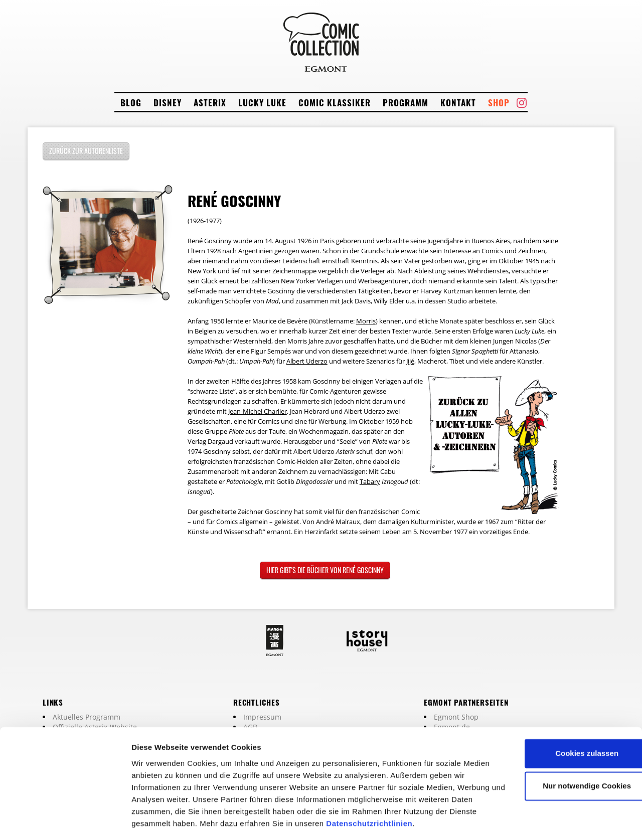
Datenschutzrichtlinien (175, 793)
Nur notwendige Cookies (558, 743)
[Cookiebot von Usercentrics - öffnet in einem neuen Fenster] (65, 820)
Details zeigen (157, 820)
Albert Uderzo (307, 361)
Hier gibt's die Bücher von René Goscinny (325, 570)
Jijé (410, 361)
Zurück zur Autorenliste (86, 151)
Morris (366, 321)
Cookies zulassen (558, 710)
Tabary (370, 481)
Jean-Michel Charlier (258, 411)
